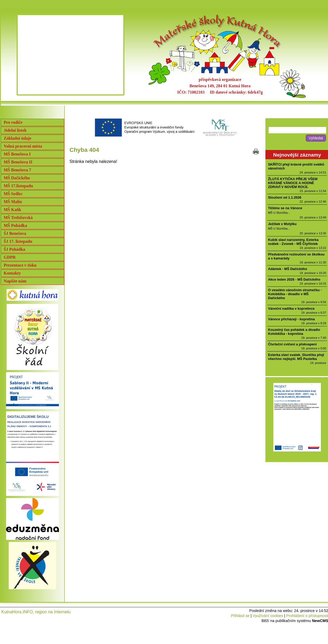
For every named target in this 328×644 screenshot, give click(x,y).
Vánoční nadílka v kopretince (291, 309)
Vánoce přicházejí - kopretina (291, 319)
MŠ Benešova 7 (17, 170)
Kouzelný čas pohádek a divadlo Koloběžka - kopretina (294, 332)
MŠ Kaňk (12, 210)
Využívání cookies (268, 616)
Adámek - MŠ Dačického (288, 269)
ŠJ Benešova (15, 233)
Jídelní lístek (15, 130)
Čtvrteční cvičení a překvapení (292, 344)
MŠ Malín (13, 202)
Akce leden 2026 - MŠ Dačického (294, 279)
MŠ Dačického (17, 178)
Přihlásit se (240, 616)
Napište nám (15, 281)
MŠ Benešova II (18, 162)
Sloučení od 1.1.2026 (285, 197)
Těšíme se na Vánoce (285, 208)
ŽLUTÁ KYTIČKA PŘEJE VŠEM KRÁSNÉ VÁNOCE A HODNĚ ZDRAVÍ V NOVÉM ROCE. (293, 183)
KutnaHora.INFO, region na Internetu (36, 612)
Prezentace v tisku (20, 265)
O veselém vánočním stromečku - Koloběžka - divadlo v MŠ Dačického (295, 294)
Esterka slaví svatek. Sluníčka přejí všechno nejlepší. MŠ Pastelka (296, 357)
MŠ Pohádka (15, 225)
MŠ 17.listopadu (18, 186)
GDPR (10, 257)
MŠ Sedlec (13, 194)
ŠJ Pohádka (14, 249)
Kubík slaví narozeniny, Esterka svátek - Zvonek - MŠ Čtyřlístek (293, 242)
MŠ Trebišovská (18, 218)
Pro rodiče (13, 122)
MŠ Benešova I (17, 154)
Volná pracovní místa (23, 146)
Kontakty (12, 273)
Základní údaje (17, 138)
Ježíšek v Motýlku (282, 224)
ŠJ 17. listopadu (18, 241)
